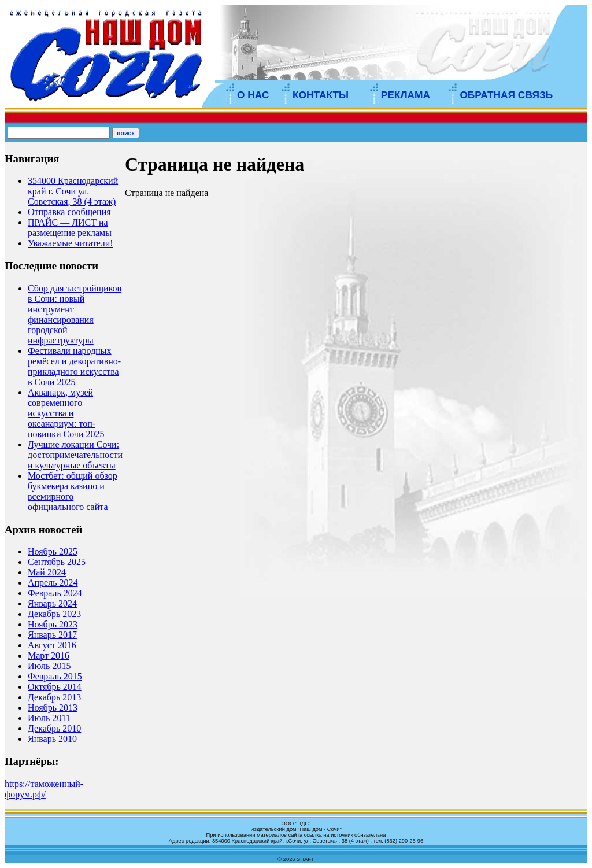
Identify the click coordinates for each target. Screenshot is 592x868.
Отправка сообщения (69, 212)
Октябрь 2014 (55, 687)
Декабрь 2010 (54, 728)
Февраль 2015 (55, 676)
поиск (126, 133)
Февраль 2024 (55, 593)
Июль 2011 (49, 718)
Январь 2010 (52, 739)
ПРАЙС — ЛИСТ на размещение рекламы (70, 228)
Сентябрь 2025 (57, 562)
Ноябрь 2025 (53, 551)
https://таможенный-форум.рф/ (44, 789)
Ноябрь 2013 (53, 708)
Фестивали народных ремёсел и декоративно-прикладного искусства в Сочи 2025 (74, 366)
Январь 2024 (52, 603)
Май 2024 (47, 572)
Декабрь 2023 (54, 614)
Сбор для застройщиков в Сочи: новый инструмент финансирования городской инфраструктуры (75, 314)
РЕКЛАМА (406, 95)
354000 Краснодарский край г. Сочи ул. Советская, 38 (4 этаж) (73, 191)
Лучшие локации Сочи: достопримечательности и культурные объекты (75, 455)
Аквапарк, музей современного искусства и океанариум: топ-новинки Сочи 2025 (66, 413)
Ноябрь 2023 (53, 624)
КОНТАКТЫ (321, 95)
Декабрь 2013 (54, 697)
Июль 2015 (49, 666)
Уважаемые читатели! (71, 243)
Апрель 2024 (53, 583)
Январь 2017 (52, 635)
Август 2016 (52, 645)
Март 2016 (49, 655)
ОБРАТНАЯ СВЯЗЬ (506, 95)
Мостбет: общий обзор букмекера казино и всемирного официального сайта (73, 491)
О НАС (253, 95)
